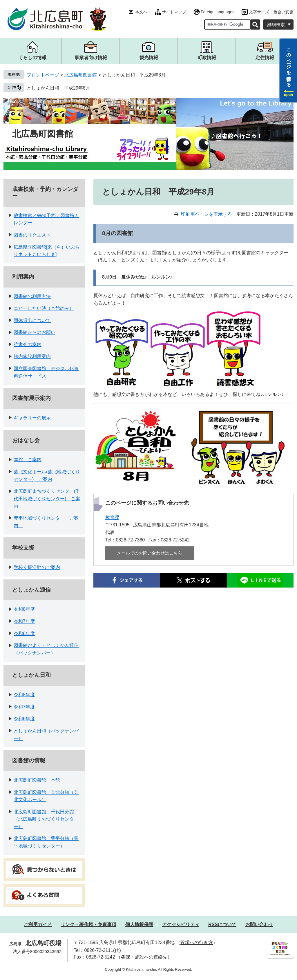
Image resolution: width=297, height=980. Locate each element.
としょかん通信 (31, 590)
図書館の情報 (29, 760)
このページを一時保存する (289, 65)
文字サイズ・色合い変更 (271, 12)
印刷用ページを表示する (207, 214)
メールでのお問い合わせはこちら (150, 553)
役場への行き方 (197, 942)
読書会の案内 (28, 344)
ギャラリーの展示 (32, 418)
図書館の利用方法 (32, 296)
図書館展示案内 (31, 398)
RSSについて (222, 924)
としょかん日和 (31, 675)
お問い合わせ (259, 924)
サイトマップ (174, 12)
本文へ (141, 12)
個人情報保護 (139, 924)
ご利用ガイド (38, 924)
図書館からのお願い (35, 332)
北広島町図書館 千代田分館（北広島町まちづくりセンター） (44, 819)
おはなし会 (26, 440)
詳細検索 (276, 24)
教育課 (112, 518)
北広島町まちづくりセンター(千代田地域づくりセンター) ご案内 (47, 499)
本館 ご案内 (28, 460)
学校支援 (23, 548)
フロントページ (43, 75)
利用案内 (23, 277)
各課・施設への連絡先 (144, 957)
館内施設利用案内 (32, 356)
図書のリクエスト (32, 235)
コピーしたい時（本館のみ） (44, 308)
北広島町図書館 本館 (37, 780)
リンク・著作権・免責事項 (88, 924)
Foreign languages (218, 12)
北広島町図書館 (81, 75)
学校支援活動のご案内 (37, 567)
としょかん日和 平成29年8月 (58, 88)
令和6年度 (24, 633)
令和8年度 (24, 609)
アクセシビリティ (181, 924)
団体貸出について (32, 320)
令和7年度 (24, 621)
